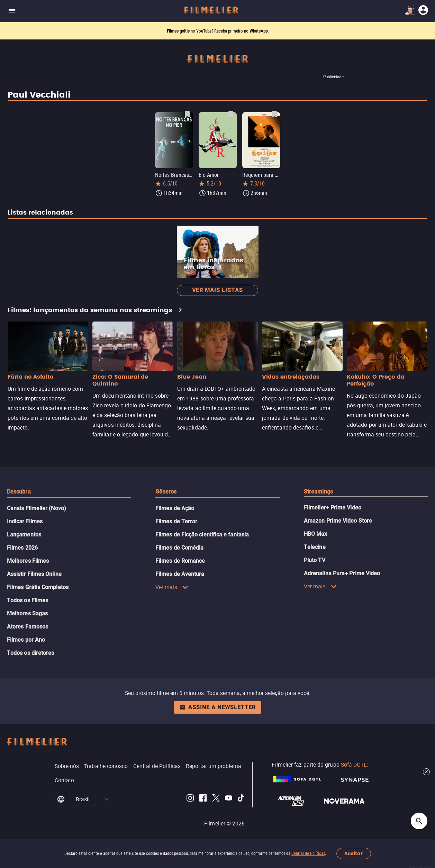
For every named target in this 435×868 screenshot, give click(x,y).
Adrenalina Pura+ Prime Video (342, 573)
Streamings (318, 492)
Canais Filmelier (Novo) (37, 508)
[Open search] (419, 821)
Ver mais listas (218, 290)
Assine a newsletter (218, 707)
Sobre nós (67, 766)
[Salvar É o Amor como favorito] (231, 114)
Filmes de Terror (176, 521)
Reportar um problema (214, 766)
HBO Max (316, 534)
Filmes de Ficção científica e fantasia (202, 535)
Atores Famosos (28, 627)
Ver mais (172, 587)
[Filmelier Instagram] (190, 799)
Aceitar (354, 854)
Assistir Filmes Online (34, 574)
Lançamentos (24, 535)
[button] (107, 799)
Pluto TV (315, 560)
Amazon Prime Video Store (338, 521)
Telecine (315, 547)
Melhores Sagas (27, 613)
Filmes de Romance (180, 561)
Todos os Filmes (28, 600)
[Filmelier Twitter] (216, 799)
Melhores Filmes (28, 561)
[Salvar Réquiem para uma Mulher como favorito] (274, 114)
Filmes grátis (179, 31)
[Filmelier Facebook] (203, 799)
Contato (65, 780)
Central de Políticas (308, 853)
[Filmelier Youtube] (229, 799)
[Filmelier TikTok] (241, 799)
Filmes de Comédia (179, 548)
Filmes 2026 (22, 548)
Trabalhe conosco (106, 766)
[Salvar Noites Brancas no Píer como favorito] (187, 114)
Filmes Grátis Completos (38, 587)
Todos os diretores (30, 653)
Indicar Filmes (25, 521)
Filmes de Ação (175, 508)
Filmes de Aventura (180, 574)
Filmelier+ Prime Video (333, 508)
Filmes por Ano (26, 640)
